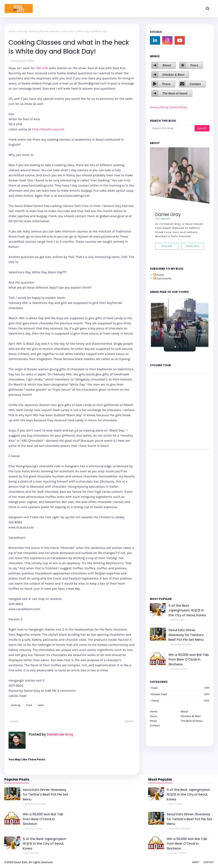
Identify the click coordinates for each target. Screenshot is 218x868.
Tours (194, 65)
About (166, 65)
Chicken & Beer (173, 75)
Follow (167, 246)
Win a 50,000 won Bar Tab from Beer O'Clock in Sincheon (189, 659)
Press (166, 84)
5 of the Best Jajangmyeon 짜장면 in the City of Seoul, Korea (187, 610)
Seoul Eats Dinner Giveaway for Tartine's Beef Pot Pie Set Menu (186, 635)
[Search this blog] (172, 128)
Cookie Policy (178, 107)
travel (180, 701)
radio (41, 705)
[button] (172, 347)
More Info (193, 246)
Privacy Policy (159, 107)
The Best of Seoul (175, 93)
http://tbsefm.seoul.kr (48, 129)
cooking (22, 31)
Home (12, 31)
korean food (180, 694)
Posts (159, 275)
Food (29, 705)
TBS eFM (42, 68)
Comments (162, 278)
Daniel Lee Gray (60, 734)
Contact (195, 84)
